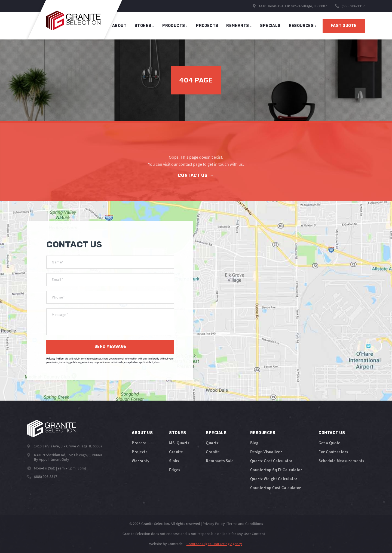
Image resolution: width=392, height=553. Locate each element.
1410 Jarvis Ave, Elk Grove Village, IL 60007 (290, 6)
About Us (142, 433)
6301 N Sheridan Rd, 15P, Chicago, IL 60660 (68, 455)
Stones (177, 433)
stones (144, 26)
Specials (216, 433)
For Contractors (333, 452)
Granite (176, 452)
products (175, 26)
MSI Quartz (179, 443)
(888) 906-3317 (353, 6)
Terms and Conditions (245, 524)
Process (139, 443)
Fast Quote (344, 26)
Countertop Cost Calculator (276, 488)
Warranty (140, 461)
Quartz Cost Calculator (271, 461)
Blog (254, 443)
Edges (175, 470)
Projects (140, 452)
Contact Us (196, 175)
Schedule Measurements (341, 461)
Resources (303, 26)
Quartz (212, 443)
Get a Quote (330, 443)
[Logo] (52, 428)
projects (207, 26)
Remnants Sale (220, 461)
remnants (239, 26)
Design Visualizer (266, 452)
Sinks (174, 461)
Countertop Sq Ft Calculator (276, 470)
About (119, 26)
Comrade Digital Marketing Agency (214, 544)
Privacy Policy (214, 524)
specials (270, 26)
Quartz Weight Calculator (274, 479)
